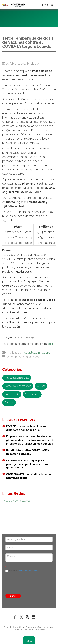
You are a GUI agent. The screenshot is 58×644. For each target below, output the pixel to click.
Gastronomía (12, 394)
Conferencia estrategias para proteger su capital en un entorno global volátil (28, 464)
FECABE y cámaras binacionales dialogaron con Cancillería (26, 428)
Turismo (9, 402)
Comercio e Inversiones (18, 386)
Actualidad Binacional (37, 353)
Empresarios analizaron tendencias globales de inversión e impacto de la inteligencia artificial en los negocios (30, 440)
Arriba (29, 641)
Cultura (41, 386)
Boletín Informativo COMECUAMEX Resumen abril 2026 (28, 452)
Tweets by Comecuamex (16, 501)
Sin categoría (32, 394)
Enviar (13, 596)
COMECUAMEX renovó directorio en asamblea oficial (29, 476)
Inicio (45, 5)
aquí (50, 344)
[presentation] (29, 557)
